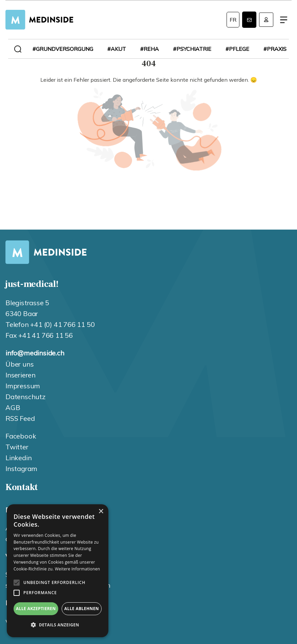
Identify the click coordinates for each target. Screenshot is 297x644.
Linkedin (18, 458)
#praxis (275, 49)
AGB (13, 407)
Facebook (21, 436)
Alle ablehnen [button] (82, 609)
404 (149, 121)
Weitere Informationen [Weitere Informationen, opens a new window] (78, 569)
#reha (150, 49)
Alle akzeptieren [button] (36, 609)
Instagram (21, 469)
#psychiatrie (192, 49)
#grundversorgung (63, 49)
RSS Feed (20, 418)
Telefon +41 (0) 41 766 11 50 (50, 324)
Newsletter (249, 20)
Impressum (23, 386)
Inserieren (20, 375)
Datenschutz (26, 397)
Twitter (17, 447)
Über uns (19, 364)
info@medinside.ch (35, 353)
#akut (117, 49)
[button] (58, 625)
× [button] (101, 512)
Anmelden (266, 20)
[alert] (58, 571)
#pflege (237, 49)
